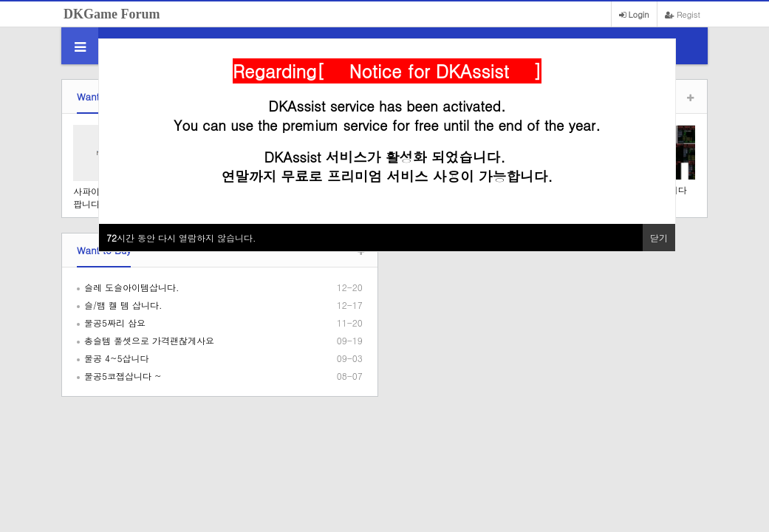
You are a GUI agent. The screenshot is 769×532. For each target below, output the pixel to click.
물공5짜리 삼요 (115, 323)
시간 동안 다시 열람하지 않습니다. (181, 238)
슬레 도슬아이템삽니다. (132, 287)
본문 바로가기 (0, 0)
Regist (683, 14)
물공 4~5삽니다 (117, 358)
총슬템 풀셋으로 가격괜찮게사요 (149, 340)
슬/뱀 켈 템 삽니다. (123, 305)
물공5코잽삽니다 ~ (123, 376)
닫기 (659, 238)
